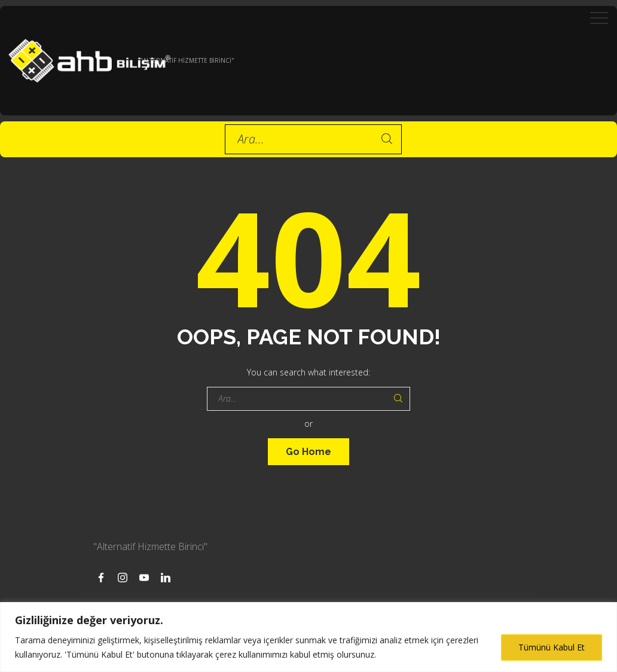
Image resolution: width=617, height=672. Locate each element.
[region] (308, 637)
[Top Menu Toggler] (599, 18)
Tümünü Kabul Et (552, 647)
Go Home (308, 452)
